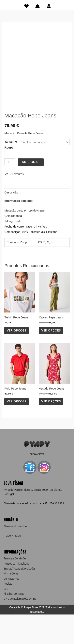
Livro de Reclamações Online (20, 628)
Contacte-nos (12, 608)
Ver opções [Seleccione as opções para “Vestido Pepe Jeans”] (51, 431)
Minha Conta (11, 603)
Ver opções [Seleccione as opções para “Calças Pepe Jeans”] (51, 360)
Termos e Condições (15, 588)
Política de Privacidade (17, 593)
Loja (6, 618)
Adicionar (31, 191)
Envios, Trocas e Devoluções (20, 598)
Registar (8, 613)
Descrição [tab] (11, 222)
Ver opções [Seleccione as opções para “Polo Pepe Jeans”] (16, 431)
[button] (14, 204)
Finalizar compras (14, 623)
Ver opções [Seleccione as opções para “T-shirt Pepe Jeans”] (16, 360)
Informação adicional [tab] (19, 230)
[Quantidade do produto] (10, 191)
